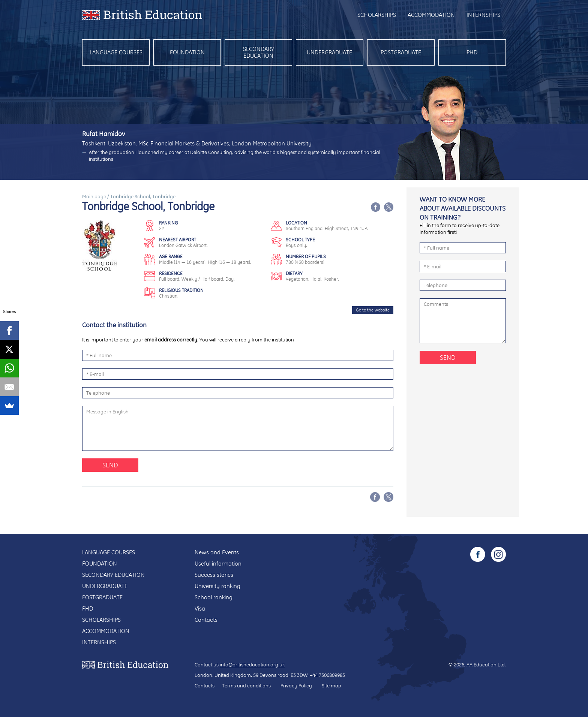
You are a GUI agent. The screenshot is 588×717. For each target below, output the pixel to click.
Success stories (214, 575)
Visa (200, 608)
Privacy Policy (296, 686)
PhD (472, 52)
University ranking (217, 586)
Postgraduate (401, 52)
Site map (331, 686)
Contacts (206, 620)
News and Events (217, 552)
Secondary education (259, 52)
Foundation (187, 52)
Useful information (218, 564)
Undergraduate (329, 52)
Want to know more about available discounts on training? (463, 208)
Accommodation (431, 15)
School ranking (214, 597)
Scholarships (377, 15)
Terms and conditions (246, 686)
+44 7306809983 (327, 675)
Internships (483, 15)
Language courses (116, 52)
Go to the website (373, 310)
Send (110, 465)
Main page (94, 196)
